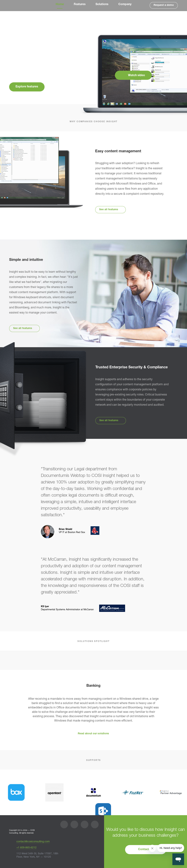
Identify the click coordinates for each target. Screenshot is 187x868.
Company (125, 5)
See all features (109, 210)
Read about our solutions (93, 734)
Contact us (146, 850)
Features (80, 5)
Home (60, 5)
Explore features (27, 87)
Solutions (102, 5)
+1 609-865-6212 (26, 848)
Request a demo (164, 5)
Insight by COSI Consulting (17, 6)
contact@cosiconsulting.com (33, 842)
